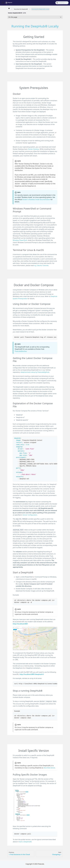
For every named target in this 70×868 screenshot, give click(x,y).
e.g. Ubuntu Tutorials (41, 265)
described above (49, 768)
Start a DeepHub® (25, 842)
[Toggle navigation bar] (3, 3)
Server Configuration (30, 515)
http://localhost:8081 (20, 624)
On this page (13, 17)
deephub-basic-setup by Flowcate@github (35, 372)
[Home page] (9, 8)
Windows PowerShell (20, 240)
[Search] (62, 3)
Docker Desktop (33, 149)
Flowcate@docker (21, 351)
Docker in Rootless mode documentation (36, 200)
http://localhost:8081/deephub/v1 (32, 674)
